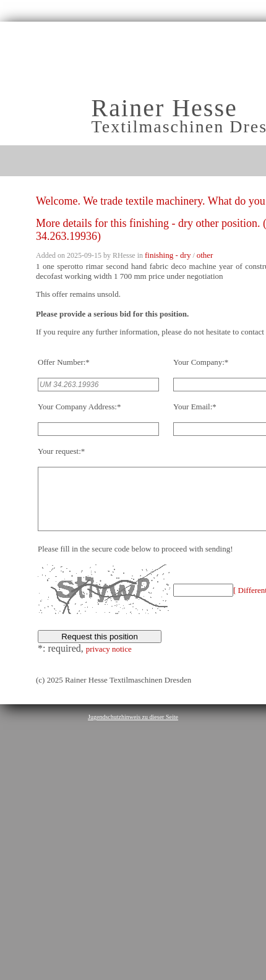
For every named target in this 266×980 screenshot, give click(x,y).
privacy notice (109, 662)
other (205, 255)
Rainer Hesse (165, 108)
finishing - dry (168, 255)
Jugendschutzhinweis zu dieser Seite (133, 730)
